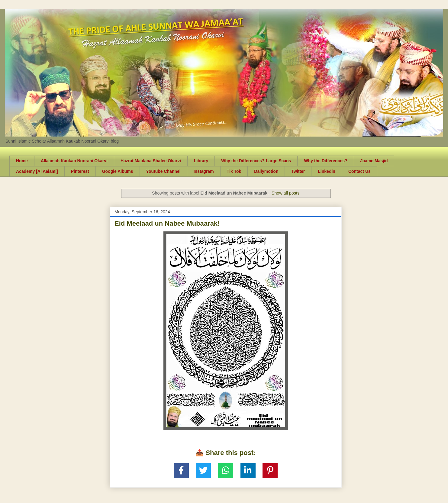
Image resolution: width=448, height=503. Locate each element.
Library (201, 161)
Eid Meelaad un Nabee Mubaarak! (167, 223)
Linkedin (327, 171)
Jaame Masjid (374, 161)
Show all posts (285, 193)
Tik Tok (234, 171)
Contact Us (359, 171)
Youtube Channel (163, 171)
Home (22, 161)
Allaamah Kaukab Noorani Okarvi (74, 161)
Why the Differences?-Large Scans (256, 161)
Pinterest (80, 171)
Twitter (298, 171)
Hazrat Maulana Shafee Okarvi (151, 161)
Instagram (204, 171)
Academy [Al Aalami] (37, 171)
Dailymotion (266, 171)
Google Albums (118, 171)
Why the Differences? (326, 161)
